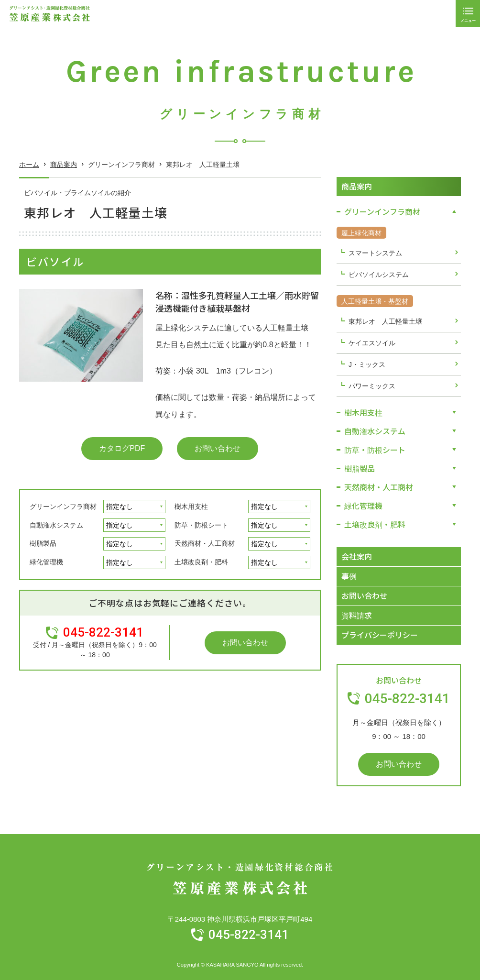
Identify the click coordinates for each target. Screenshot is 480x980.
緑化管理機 (46, 562)
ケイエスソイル (372, 343)
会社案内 (357, 556)
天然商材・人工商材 (205, 543)
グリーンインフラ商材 (63, 507)
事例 (349, 576)
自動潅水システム (56, 525)
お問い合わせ (218, 448)
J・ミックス (367, 364)
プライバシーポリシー (380, 635)
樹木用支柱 (191, 507)
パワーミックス (372, 386)
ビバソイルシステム (379, 275)
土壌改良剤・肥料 (201, 562)
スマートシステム (375, 253)
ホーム (29, 165)
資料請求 (357, 615)
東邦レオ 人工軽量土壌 (385, 321)
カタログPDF (122, 448)
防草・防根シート (201, 525)
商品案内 (64, 165)
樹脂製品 (43, 543)
